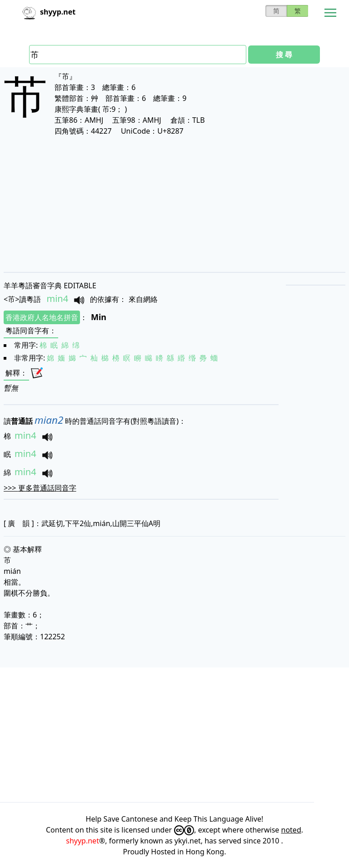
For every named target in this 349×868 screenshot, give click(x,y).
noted (291, 830)
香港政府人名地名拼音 (42, 317)
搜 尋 (284, 55)
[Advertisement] (174, 204)
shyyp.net (82, 841)
